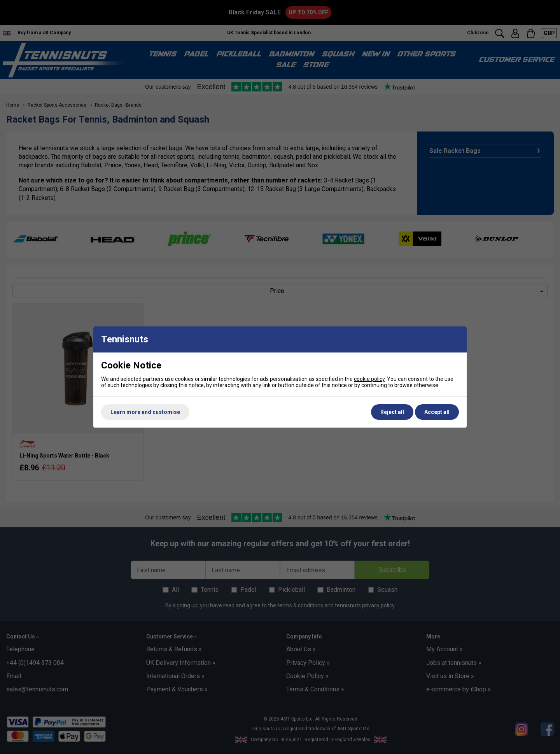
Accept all (437, 412)
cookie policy (369, 379)
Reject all (392, 412)
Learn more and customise (145, 412)
